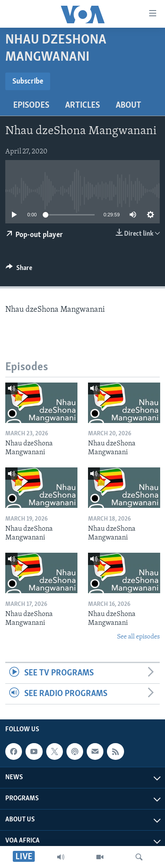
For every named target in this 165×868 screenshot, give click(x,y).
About (128, 106)
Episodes (31, 106)
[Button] (19, 270)
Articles (82, 106)
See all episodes (138, 637)
